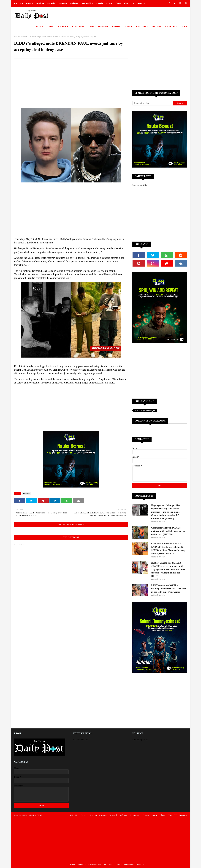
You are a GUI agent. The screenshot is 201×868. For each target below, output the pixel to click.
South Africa (87, 3)
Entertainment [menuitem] (98, 27)
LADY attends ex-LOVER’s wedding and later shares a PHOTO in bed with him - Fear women (168, 589)
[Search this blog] (153, 103)
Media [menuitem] (128, 27)
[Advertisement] (71, 84)
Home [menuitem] (39, 27)
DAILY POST (36, 815)
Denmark (63, 3)
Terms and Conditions (113, 864)
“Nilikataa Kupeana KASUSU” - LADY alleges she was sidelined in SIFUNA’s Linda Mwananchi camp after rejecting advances (168, 549)
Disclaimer (129, 864)
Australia (51, 3)
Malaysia (74, 3)
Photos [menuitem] (156, 27)
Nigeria (99, 3)
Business (141, 3)
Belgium (40, 3)
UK (22, 3)
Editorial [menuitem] (78, 27)
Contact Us (141, 864)
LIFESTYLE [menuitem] (171, 27)
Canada (30, 3)
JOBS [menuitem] (184, 27)
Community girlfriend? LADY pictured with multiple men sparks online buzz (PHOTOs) (168, 531)
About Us (82, 864)
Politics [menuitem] (63, 27)
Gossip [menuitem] (116, 27)
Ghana (118, 3)
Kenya (109, 3)
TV (133, 3)
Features (24, 36)
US (15, 3)
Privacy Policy (94, 864)
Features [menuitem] (142, 27)
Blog (126, 3)
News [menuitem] (50, 27)
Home (16, 36)
